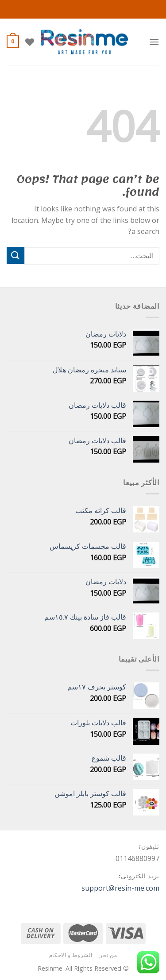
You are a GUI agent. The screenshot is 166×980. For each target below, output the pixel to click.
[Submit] (15, 255)
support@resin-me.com (120, 888)
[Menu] (154, 42)
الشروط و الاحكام (71, 955)
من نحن (108, 955)
